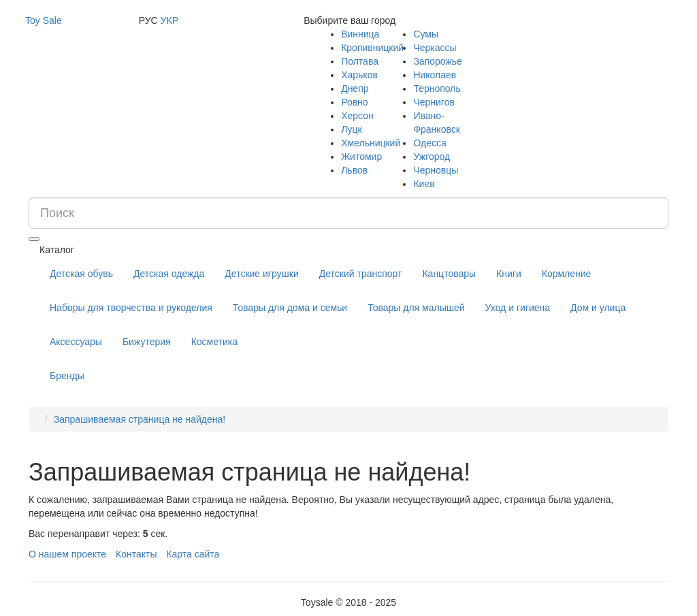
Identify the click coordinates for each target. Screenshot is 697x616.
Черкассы (435, 48)
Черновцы (436, 170)
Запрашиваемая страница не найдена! (140, 419)
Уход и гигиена (518, 308)
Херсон (357, 116)
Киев (424, 184)
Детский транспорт (361, 274)
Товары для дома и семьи (290, 308)
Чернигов (434, 102)
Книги (509, 274)
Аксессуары (76, 342)
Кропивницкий (372, 48)
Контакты (136, 554)
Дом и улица (598, 308)
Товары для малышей (416, 308)
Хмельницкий (371, 143)
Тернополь (437, 88)
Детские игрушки (261, 274)
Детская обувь (81, 274)
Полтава (360, 61)
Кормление (567, 274)
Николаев (435, 75)
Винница (360, 34)
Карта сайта (193, 554)
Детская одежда (169, 274)
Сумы (426, 34)
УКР (169, 20)
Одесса (429, 143)
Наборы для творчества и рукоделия (131, 308)
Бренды (67, 376)
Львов (354, 170)
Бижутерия (147, 342)
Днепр (355, 88)
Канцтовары (449, 274)
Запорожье (437, 61)
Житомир (361, 157)
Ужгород (432, 157)
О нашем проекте (67, 554)
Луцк (352, 129)
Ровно (354, 102)
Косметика (214, 342)
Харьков (359, 75)
